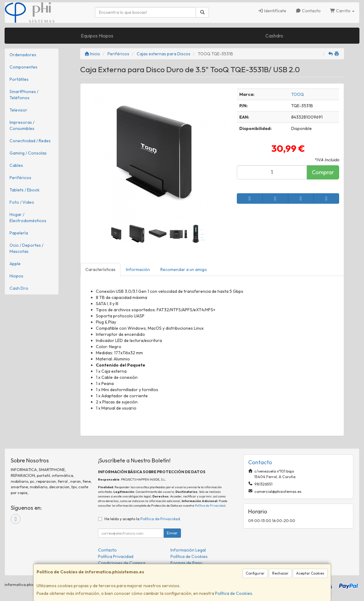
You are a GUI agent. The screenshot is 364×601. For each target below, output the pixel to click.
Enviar (172, 533)
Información (138, 269)
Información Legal (188, 550)
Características (100, 269)
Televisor (18, 110)
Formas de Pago (186, 563)
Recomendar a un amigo (184, 269)
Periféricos (20, 178)
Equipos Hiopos (97, 36)
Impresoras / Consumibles (22, 125)
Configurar (255, 573)
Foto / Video (22, 202)
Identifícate (272, 11)
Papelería (19, 233)
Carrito (342, 11)
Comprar (323, 172)
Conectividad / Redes (30, 141)
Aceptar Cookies (310, 573)
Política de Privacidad (210, 506)
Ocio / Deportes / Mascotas (26, 248)
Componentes (23, 67)
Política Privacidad (116, 556)
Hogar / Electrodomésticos (28, 218)
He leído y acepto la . (143, 519)
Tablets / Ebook (25, 190)
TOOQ (297, 94)
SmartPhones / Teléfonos (24, 95)
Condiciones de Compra (122, 563)
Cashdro (274, 36)
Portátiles (19, 79)
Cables (16, 165)
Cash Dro (19, 288)
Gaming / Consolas (28, 153)
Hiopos (16, 276)
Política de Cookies (234, 593)
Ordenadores (23, 55)
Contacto (308, 11)
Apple (15, 264)
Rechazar (280, 573)
